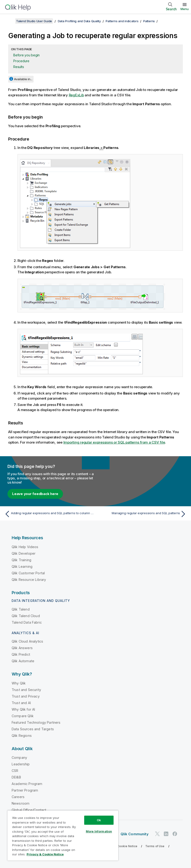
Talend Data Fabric (27, 622)
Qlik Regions (22, 736)
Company (19, 758)
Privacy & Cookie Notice (120, 846)
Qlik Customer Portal (28, 573)
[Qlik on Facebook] (175, 834)
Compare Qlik (23, 716)
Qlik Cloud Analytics (27, 641)
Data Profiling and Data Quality (79, 21)
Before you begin (26, 55)
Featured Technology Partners (36, 722)
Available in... (23, 79)
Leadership (21, 764)
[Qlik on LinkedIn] (166, 834)
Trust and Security (26, 690)
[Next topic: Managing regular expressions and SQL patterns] (142, 514)
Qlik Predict (21, 654)
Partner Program (25, 790)
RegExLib (76, 95)
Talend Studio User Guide (34, 21)
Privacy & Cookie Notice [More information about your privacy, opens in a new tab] (45, 854)
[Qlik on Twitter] (157, 834)
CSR (15, 771)
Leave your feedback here (35, 494)
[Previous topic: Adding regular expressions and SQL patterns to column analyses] (49, 514)
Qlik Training (21, 560)
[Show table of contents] (9, 21)
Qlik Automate (23, 661)
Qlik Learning (22, 566)
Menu (185, 9)
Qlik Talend (21, 609)
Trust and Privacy (26, 696)
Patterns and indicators (122, 21)
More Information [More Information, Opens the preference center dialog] (99, 831)
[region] (63, 835)
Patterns (149, 21)
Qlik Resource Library (29, 580)
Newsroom (21, 803)
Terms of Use (155, 846)
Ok (99, 820)
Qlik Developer (24, 553)
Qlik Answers (22, 648)
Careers (18, 797)
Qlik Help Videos (25, 547)
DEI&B (16, 777)
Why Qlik (19, 683)
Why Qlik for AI (23, 709)
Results (19, 67)
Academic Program (27, 784)
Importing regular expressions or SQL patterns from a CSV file (114, 442)
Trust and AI (21, 703)
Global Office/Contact (29, 810)
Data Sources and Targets (33, 729)
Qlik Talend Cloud (26, 616)
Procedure (21, 61)
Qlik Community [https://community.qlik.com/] (135, 834)
